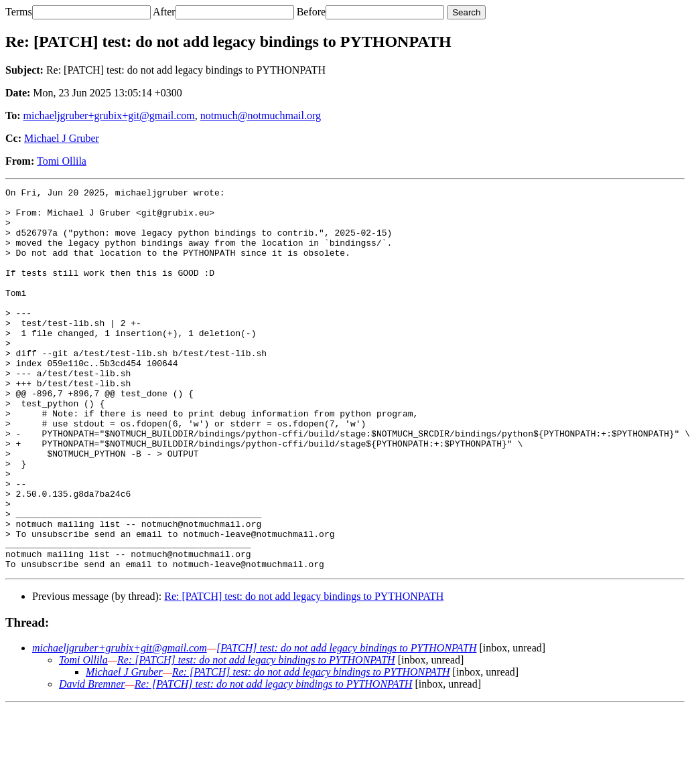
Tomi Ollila (62, 161)
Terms (19, 12)
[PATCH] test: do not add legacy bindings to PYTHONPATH (346, 724)
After (164, 12)
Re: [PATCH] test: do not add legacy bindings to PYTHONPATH (304, 673)
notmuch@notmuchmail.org (261, 115)
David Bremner (92, 760)
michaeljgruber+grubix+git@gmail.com (109, 115)
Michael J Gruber (62, 138)
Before (312, 12)
